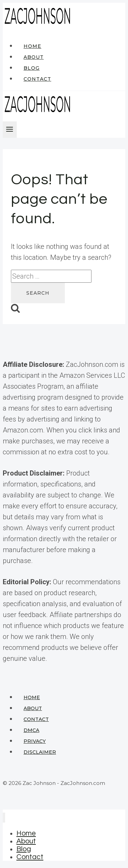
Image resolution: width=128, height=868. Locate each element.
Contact (37, 79)
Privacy (35, 741)
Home (32, 46)
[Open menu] (10, 130)
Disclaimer (40, 752)
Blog (32, 68)
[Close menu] (4, 818)
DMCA (31, 730)
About (34, 57)
